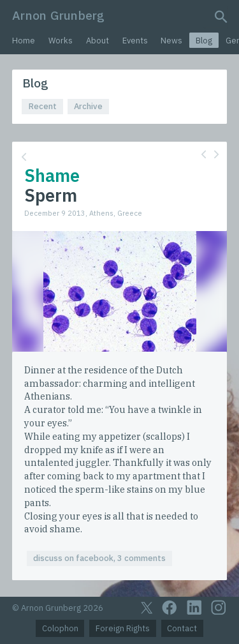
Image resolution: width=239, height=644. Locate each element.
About (98, 41)
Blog (204, 41)
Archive (88, 106)
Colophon (60, 628)
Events (135, 41)
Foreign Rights (123, 628)
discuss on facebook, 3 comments (99, 558)
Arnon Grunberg (58, 15)
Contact (182, 628)
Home (24, 41)
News (171, 41)
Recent (43, 106)
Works (61, 41)
